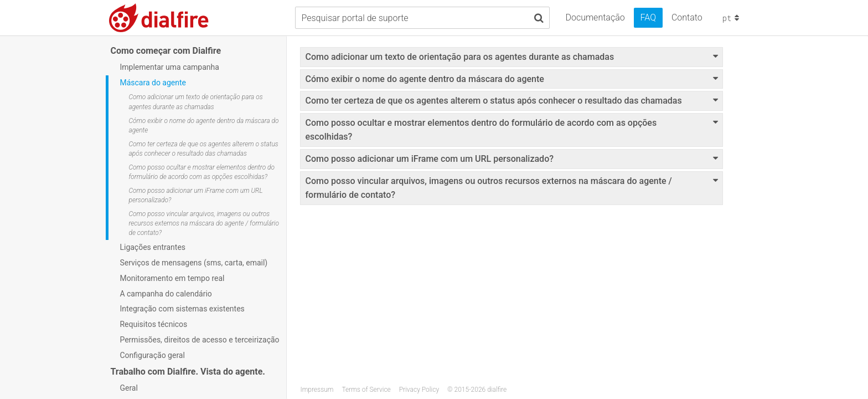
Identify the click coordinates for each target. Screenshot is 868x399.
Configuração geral (152, 355)
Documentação (595, 17)
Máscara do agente (153, 83)
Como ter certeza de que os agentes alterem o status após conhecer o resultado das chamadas (203, 149)
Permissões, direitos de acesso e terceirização (199, 340)
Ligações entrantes (153, 247)
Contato (687, 17)
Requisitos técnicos (153, 324)
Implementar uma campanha (169, 67)
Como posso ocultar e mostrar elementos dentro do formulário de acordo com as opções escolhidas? (201, 172)
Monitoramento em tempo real (172, 278)
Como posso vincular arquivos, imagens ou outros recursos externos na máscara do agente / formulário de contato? (204, 223)
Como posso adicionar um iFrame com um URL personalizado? (195, 195)
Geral (128, 388)
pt (732, 18)
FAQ (648, 17)
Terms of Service (366, 390)
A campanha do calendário (166, 294)
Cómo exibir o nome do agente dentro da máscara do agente (203, 126)
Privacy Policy (419, 390)
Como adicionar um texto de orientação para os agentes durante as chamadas (195, 102)
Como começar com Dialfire (166, 51)
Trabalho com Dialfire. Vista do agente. (188, 372)
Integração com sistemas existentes (182, 309)
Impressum (317, 390)
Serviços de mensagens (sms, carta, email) (193, 263)
